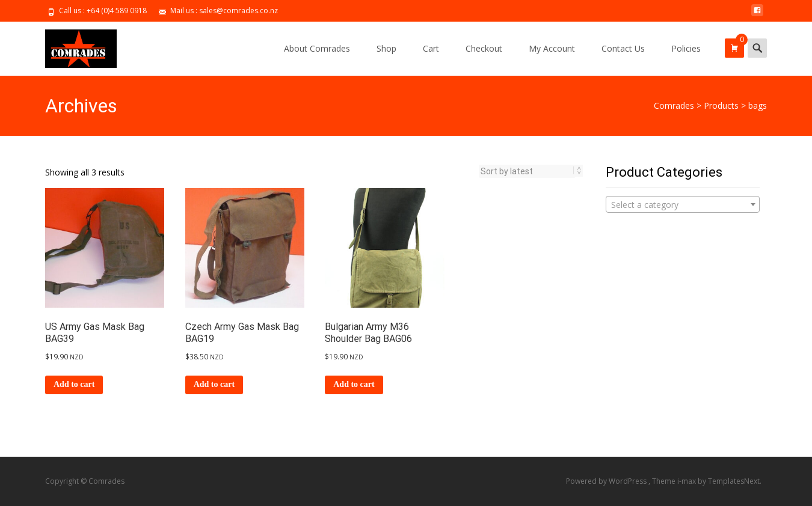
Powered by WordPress (607, 481)
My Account (552, 48)
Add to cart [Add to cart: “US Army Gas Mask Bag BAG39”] (74, 384)
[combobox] (683, 204)
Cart (431, 48)
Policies (686, 48)
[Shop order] (527, 171)
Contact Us (623, 48)
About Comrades (317, 48)
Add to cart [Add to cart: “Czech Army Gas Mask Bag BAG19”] (214, 384)
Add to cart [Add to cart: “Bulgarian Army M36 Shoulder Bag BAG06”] (354, 384)
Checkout (484, 48)
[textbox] (683, 205)
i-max (687, 481)
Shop (386, 48)
